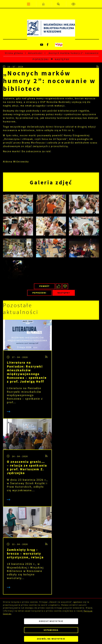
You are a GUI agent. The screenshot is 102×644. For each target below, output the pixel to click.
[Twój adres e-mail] (37, 540)
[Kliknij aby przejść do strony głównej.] (44, 4)
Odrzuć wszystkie (51, 621)
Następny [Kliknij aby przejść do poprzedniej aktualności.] (62, 59)
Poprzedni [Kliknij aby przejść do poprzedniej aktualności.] (41, 59)
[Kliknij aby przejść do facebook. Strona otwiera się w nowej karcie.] (48, 45)
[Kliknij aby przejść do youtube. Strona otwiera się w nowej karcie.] (42, 45)
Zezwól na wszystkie (51, 639)
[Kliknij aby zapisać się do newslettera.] (85, 540)
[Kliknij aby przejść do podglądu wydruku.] (65, 286)
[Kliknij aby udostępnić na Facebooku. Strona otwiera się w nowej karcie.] (59, 286)
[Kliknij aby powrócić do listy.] (52, 59)
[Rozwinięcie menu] (51, 572)
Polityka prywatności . (61, 561)
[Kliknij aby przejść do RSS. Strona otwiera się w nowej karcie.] (98, 67)
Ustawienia (51, 630)
